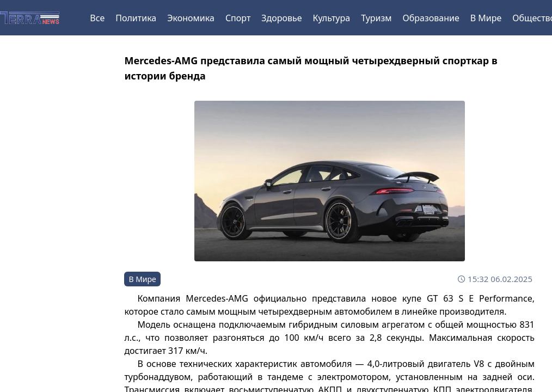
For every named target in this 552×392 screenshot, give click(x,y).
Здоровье (281, 18)
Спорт (238, 18)
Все (97, 18)
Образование (431, 18)
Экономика (191, 18)
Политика (136, 18)
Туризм (376, 18)
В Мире (486, 18)
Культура (332, 18)
